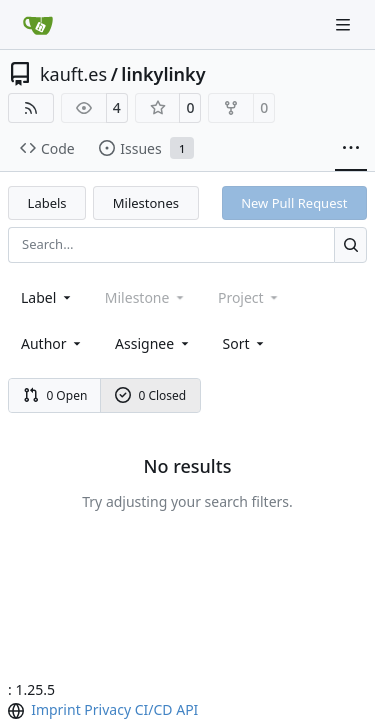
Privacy (107, 709)
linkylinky (163, 74)
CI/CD (154, 709)
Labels (47, 203)
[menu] (245, 343)
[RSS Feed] (31, 108)
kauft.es (73, 74)
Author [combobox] (52, 343)
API (187, 709)
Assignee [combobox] (153, 343)
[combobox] (47, 297)
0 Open (55, 395)
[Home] (38, 25)
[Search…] (350, 244)
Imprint (56, 709)
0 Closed (151, 395)
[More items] (351, 149)
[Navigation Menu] (345, 24)
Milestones (146, 203)
